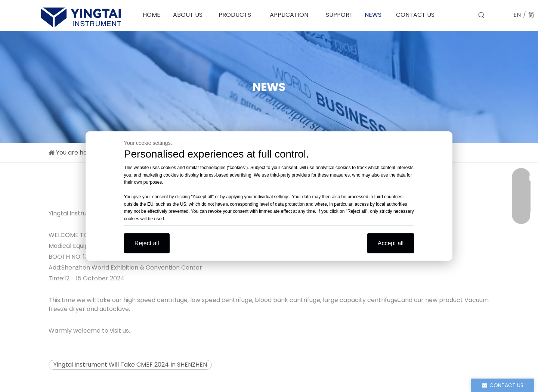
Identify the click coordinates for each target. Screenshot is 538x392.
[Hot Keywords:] (482, 15)
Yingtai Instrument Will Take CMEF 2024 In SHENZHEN (130, 365)
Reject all (147, 243)
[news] (269, 87)
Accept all (391, 243)
